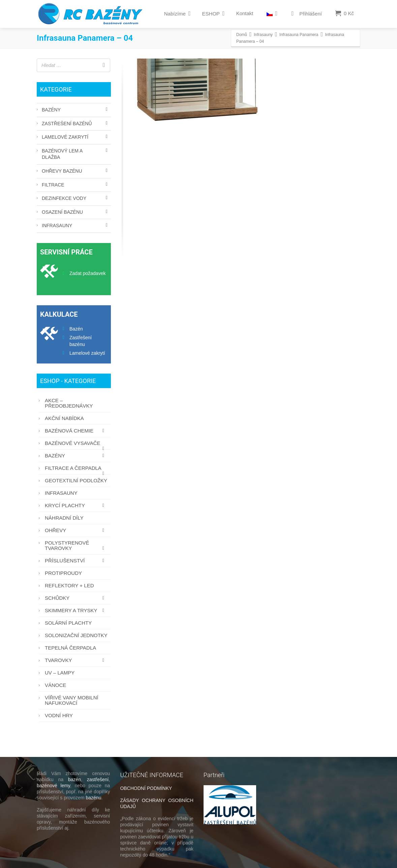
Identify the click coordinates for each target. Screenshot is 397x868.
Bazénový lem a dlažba (62, 154)
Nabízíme (177, 13)
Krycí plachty (76, 505)
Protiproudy (63, 573)
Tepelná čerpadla (70, 648)
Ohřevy (76, 530)
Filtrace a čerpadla (76, 470)
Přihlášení (305, 14)
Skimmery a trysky (76, 610)
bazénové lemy (53, 786)
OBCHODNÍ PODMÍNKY (146, 788)
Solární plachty (68, 623)
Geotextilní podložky (76, 480)
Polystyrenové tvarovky (76, 545)
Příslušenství (76, 561)
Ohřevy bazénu (62, 171)
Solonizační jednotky (76, 635)
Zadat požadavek (87, 273)
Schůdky (76, 598)
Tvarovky (76, 660)
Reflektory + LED (69, 585)
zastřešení (98, 779)
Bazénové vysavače (76, 445)
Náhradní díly (64, 518)
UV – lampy (60, 673)
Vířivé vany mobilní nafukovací (72, 700)
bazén (74, 779)
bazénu (94, 798)
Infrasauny (57, 225)
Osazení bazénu (62, 212)
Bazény (51, 110)
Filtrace (53, 185)
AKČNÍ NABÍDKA (64, 418)
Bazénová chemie (76, 431)
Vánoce (55, 685)
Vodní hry (59, 715)
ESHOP (213, 13)
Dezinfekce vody (64, 198)
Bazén (76, 329)
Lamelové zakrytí (65, 137)
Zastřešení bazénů (67, 124)
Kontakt (245, 13)
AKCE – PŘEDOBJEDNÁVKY (69, 403)
